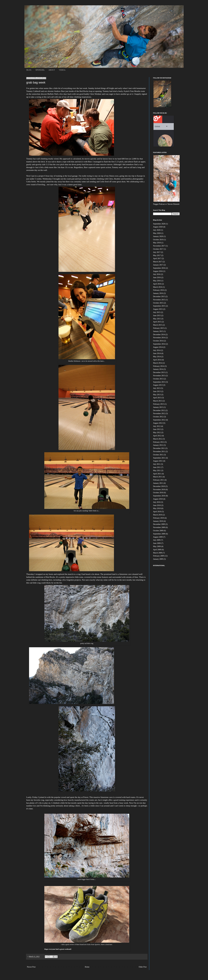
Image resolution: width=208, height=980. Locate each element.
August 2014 (158, 347)
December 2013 (159, 372)
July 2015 (157, 312)
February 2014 (159, 366)
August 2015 (158, 309)
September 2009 (159, 534)
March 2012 (158, 439)
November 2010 (159, 490)
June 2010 (157, 505)
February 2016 (159, 290)
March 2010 (158, 515)
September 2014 (159, 344)
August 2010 (158, 499)
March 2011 (158, 477)
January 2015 (158, 331)
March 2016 (158, 287)
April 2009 (157, 550)
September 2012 (159, 420)
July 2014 (157, 350)
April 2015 (157, 322)
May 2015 (157, 319)
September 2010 (159, 496)
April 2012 (157, 436)
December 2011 (159, 448)
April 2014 (157, 360)
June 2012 (157, 429)
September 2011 (159, 458)
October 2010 (158, 493)
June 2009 (157, 543)
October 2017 (158, 249)
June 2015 (157, 316)
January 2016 (158, 293)
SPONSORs (40, 70)
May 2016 (157, 281)
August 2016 (158, 271)
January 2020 (158, 236)
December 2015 (159, 297)
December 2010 (159, 486)
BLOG (29, 70)
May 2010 (157, 508)
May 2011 (157, 471)
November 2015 (159, 300)
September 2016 (159, 268)
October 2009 (158, 531)
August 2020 (158, 227)
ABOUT (52, 70)
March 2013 (158, 401)
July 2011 (157, 464)
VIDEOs (62, 70)
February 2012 (159, 442)
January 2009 (158, 559)
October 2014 (158, 341)
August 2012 (158, 423)
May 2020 (157, 233)
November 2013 (159, 376)
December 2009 (159, 524)
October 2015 (158, 303)
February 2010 (159, 518)
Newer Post (31, 967)
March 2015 (158, 325)
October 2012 (158, 417)
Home (87, 967)
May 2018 (157, 243)
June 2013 (157, 391)
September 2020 (159, 224)
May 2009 (157, 546)
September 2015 (159, 306)
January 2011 (158, 483)
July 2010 (157, 502)
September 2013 (159, 382)
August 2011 (158, 461)
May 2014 (157, 357)
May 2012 (157, 433)
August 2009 (158, 537)
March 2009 (158, 553)
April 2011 (157, 474)
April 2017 (157, 258)
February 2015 (159, 328)
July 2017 (157, 252)
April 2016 (157, 284)
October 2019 (158, 240)
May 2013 (157, 395)
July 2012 (157, 426)
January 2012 (158, 445)
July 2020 (157, 230)
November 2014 (159, 338)
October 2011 (158, 455)
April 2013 (157, 398)
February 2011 (159, 480)
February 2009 (159, 556)
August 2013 (158, 385)
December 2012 (159, 410)
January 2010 (158, 521)
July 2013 (157, 388)
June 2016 (157, 278)
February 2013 (159, 404)
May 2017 (157, 255)
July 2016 (157, 274)
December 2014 (159, 335)
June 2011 (157, 467)
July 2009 (157, 540)
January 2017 (158, 265)
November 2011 (159, 452)
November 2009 (159, 527)
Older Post (143, 967)
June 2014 (157, 353)
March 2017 (158, 262)
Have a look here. (107, 945)
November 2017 (159, 246)
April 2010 (157, 512)
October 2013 (158, 379)
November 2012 (159, 413)
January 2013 (158, 407)
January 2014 (158, 369)
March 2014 (158, 363)
